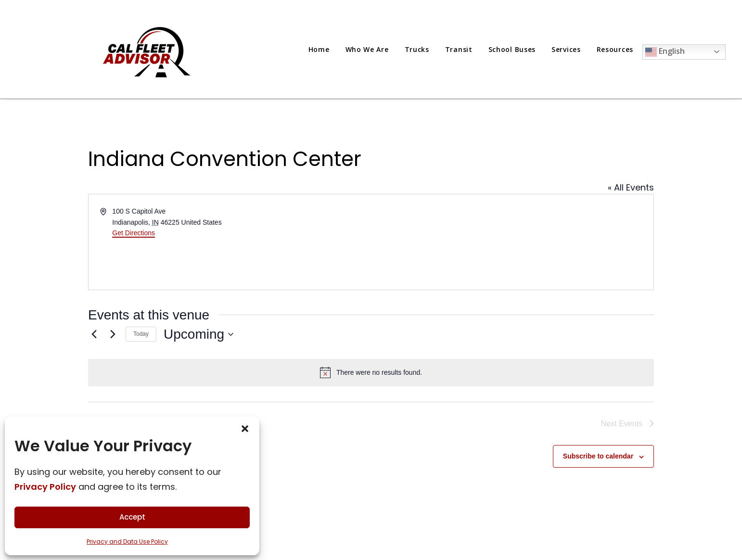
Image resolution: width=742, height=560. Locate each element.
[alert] (371, 372)
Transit (459, 49)
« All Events (631, 187)
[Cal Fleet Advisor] (148, 49)
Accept (132, 517)
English (665, 52)
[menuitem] (322, 49)
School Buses (512, 49)
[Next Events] (113, 334)
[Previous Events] (94, 334)
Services (566, 49)
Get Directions (134, 233)
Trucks (417, 49)
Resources (615, 49)
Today (141, 334)
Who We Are (367, 49)
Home (319, 49)
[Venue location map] (512, 242)
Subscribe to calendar (598, 456)
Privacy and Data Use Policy (127, 541)
